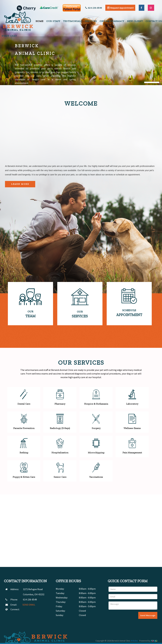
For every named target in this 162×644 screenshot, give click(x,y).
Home (40, 21)
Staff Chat (9, 36)
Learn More (20, 184)
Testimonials (73, 21)
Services (91, 21)
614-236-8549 (94, 8)
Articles (134, 641)
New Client (135, 21)
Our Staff (53, 21)
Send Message (148, 615)
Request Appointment (121, 8)
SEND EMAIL (29, 605)
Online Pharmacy (112, 21)
